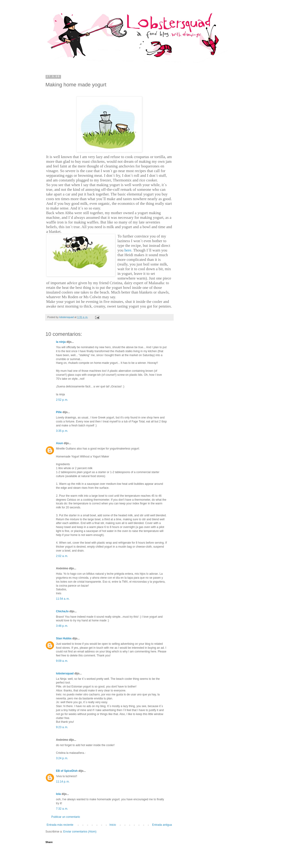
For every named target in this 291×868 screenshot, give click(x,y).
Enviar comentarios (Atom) (80, 832)
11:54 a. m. (63, 599)
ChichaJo (62, 611)
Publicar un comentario (66, 817)
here (128, 250)
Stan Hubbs (64, 638)
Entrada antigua (162, 825)
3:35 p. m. (62, 431)
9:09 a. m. (62, 661)
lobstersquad (65, 673)
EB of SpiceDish (67, 771)
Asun (60, 443)
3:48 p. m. (62, 626)
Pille (59, 412)
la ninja (61, 342)
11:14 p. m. (63, 782)
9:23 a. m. (62, 727)
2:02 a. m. (62, 556)
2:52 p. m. (62, 400)
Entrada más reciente (60, 825)
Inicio (113, 825)
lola (59, 794)
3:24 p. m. (62, 758)
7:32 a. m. (62, 809)
